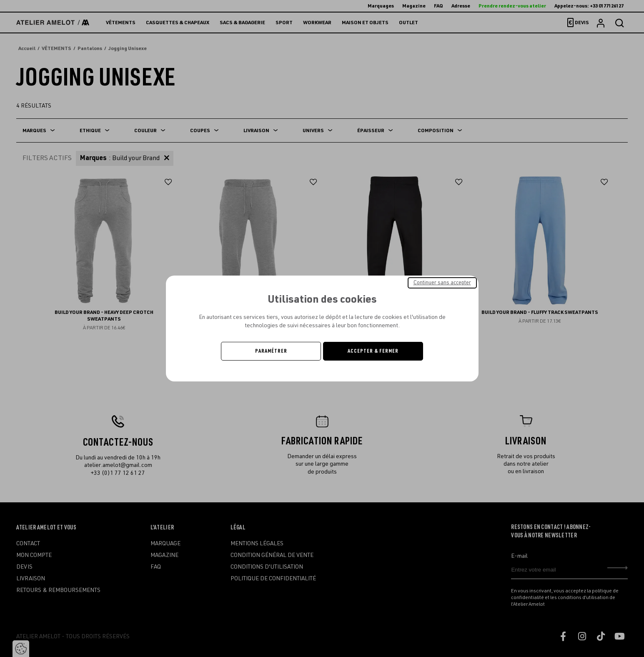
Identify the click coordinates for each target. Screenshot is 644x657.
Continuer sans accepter (442, 283)
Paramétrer (271, 351)
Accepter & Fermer (373, 351)
